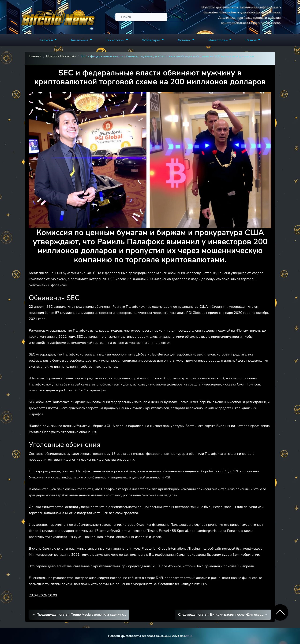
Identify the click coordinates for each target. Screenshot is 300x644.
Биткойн (47, 40)
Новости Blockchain (61, 56)
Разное (251, 40)
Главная (35, 56)
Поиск (176, 17)
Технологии (116, 40)
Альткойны (80, 40)
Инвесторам (218, 40)
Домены (185, 40)
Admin (188, 636)
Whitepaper (152, 40)
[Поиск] (141, 17)
